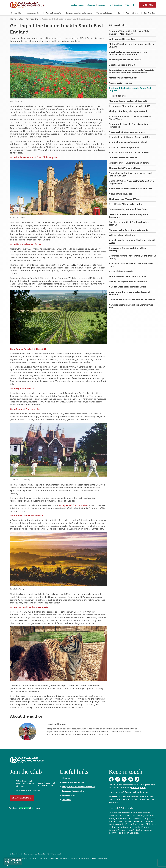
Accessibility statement (29, 859)
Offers (119, 13)
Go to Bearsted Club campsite (25, 409)
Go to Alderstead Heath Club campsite (29, 607)
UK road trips (118, 26)
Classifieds (118, 5)
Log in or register (78, 5)
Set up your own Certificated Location (78, 787)
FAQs (127, 5)
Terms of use (42, 859)
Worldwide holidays (104, 13)
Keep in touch (126, 773)
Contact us (67, 800)
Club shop (91, 5)
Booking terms (53, 859)
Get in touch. (127, 808)
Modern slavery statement (87, 859)
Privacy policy (65, 859)
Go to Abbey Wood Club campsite (27, 516)
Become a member (22, 798)
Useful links (74, 773)
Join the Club (26, 773)
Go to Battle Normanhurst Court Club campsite (33, 157)
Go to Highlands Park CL (22, 389)
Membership (16, 13)
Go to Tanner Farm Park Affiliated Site (29, 349)
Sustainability (102, 859)
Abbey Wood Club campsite (73, 505)
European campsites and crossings (79, 13)
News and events (104, 5)
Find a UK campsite (53, 13)
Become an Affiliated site (73, 782)
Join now (147, 5)
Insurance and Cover (33, 13)
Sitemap (74, 859)
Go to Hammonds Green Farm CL (26, 244)
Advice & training (133, 13)
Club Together (149, 13)
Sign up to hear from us (136, 792)
